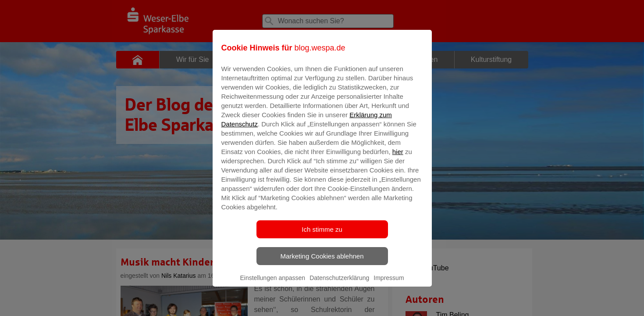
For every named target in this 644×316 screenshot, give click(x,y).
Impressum (389, 284)
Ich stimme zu (322, 235)
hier (398, 158)
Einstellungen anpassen (272, 284)
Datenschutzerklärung (339, 284)
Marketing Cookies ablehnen (322, 262)
